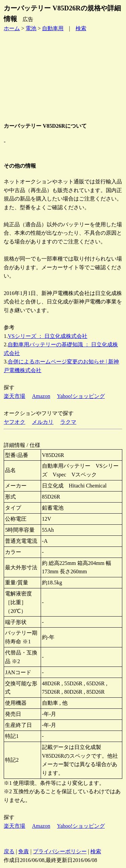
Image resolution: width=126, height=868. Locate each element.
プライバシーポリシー (60, 851)
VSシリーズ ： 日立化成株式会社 (47, 336)
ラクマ (68, 422)
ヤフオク (14, 422)
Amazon (41, 396)
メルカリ (43, 422)
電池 (31, 28)
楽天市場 (14, 396)
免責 (24, 851)
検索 (81, 28)
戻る (9, 851)
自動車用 (53, 28)
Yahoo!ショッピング (81, 396)
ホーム (12, 28)
